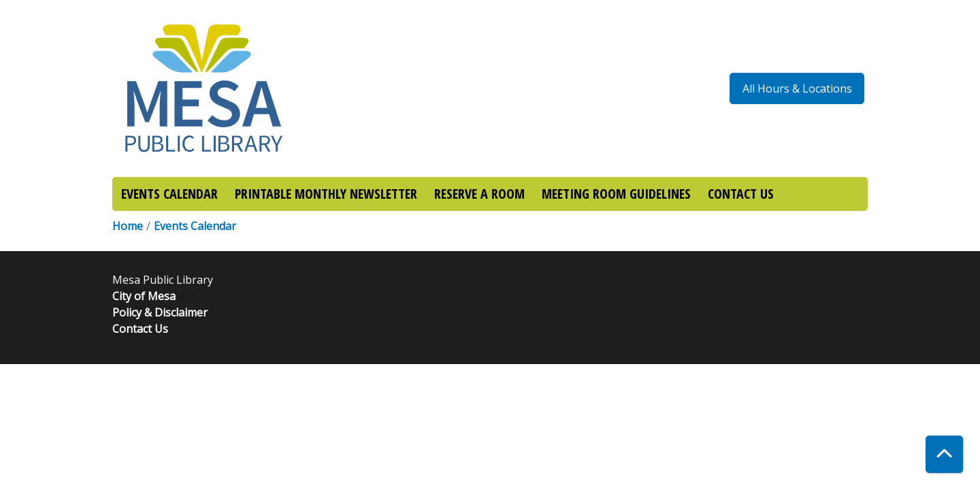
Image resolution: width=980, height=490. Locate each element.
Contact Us (140, 329)
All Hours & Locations (797, 88)
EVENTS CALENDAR (169, 194)
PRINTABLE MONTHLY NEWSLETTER (326, 194)
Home (128, 226)
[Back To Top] (944, 454)
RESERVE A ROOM (479, 194)
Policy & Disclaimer (160, 312)
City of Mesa (144, 296)
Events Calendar (195, 226)
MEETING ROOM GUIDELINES (616, 194)
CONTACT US (741, 194)
